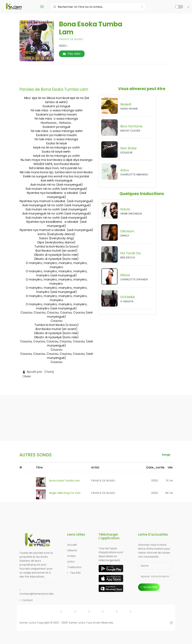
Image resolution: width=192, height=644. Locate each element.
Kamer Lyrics (77, 623)
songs (166, 455)
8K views (171, 493)
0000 (155, 481)
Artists (71, 556)
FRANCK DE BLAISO (71, 39)
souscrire (149, 587)
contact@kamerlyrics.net (37, 592)
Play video (72, 54)
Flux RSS (74, 573)
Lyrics (71, 562)
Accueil (72, 545)
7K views (171, 481)
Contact (26, 600)
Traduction (74, 567)
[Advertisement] (96, 74)
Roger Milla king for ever (65, 493)
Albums (72, 550)
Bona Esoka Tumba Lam (65, 481)
